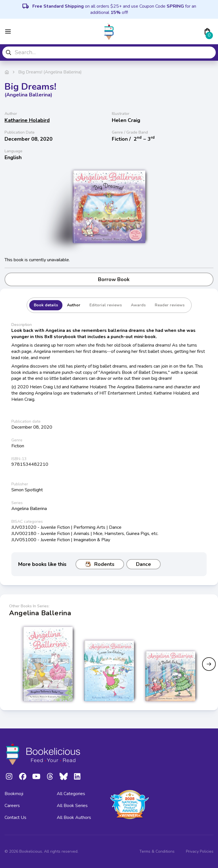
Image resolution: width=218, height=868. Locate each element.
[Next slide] (209, 664)
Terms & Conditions (157, 851)
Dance (143, 564)
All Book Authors (74, 818)
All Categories (71, 794)
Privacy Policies (200, 851)
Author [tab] (74, 305)
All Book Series (72, 806)
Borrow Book (109, 279)
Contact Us (15, 818)
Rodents (100, 564)
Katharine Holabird (27, 120)
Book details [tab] (46, 305)
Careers (12, 806)
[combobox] (109, 52)
